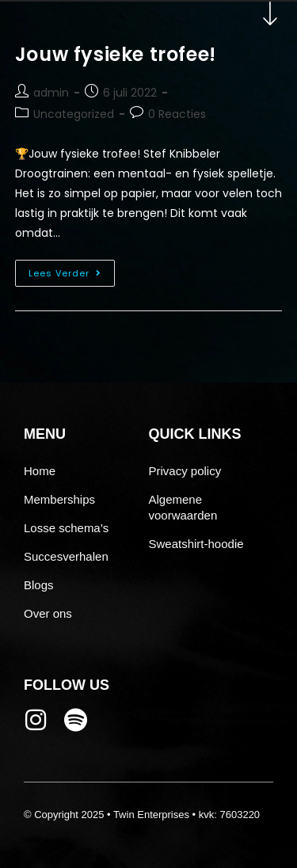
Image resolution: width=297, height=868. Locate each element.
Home (40, 471)
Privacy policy (185, 471)
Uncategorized (74, 114)
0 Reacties (177, 114)
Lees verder (72, 270)
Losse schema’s (66, 528)
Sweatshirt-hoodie (196, 544)
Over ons (48, 613)
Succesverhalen (66, 556)
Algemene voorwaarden (183, 507)
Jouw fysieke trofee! (116, 54)
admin (51, 93)
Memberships (59, 499)
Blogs (39, 585)
